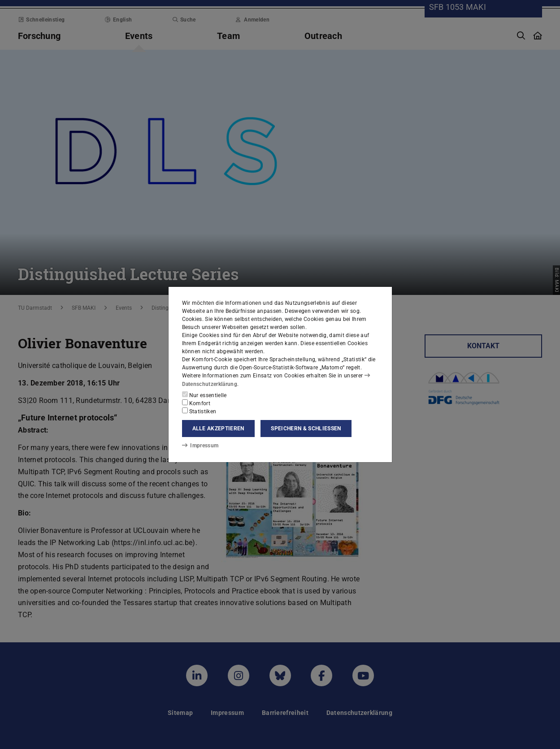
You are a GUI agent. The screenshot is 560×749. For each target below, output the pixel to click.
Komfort (196, 403)
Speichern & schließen (306, 429)
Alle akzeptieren (218, 429)
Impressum (200, 446)
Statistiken (199, 411)
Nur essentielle (204, 395)
